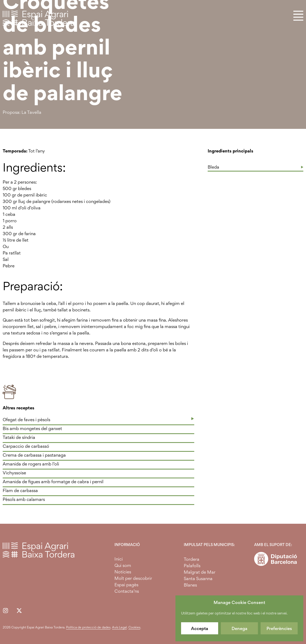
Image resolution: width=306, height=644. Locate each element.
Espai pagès (126, 585)
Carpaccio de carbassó (26, 446)
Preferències (279, 628)
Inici (119, 559)
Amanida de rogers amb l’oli (31, 464)
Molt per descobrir (133, 578)
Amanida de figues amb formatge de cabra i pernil (53, 482)
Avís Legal (119, 627)
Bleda (213, 167)
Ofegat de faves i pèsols (26, 420)
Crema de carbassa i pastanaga (34, 455)
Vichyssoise (14, 473)
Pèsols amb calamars (24, 499)
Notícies (123, 572)
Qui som (123, 565)
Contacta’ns (127, 591)
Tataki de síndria (19, 437)
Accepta (200, 628)
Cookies (134, 627)
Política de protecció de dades (88, 627)
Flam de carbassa (20, 490)
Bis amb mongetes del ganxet (32, 428)
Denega (240, 628)
